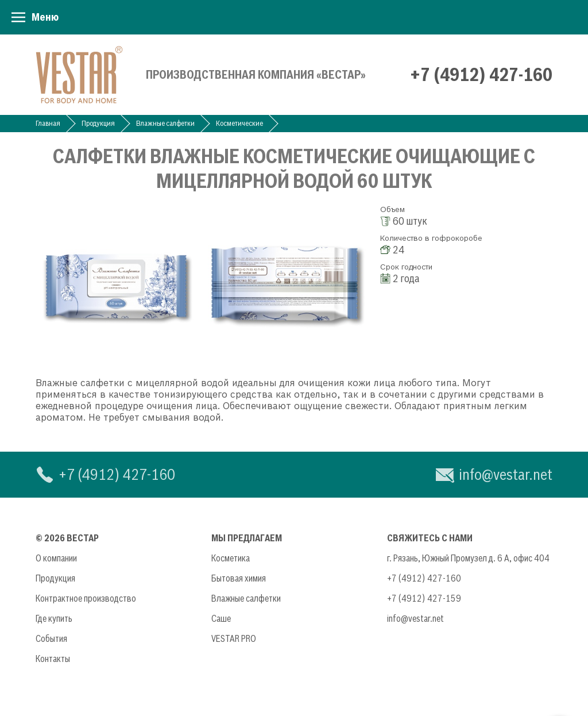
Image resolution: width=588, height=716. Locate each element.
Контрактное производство (86, 598)
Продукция (98, 123)
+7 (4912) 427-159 (424, 598)
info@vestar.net (506, 474)
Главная (48, 123)
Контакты (53, 659)
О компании (56, 558)
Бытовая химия (239, 578)
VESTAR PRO (234, 638)
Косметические (239, 123)
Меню (45, 17)
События (51, 638)
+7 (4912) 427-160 (481, 75)
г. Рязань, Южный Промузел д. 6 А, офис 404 (468, 558)
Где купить (54, 618)
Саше (221, 618)
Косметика (231, 558)
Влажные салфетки (165, 123)
